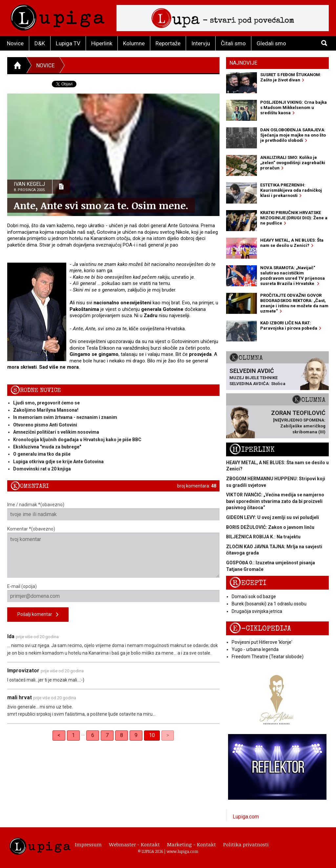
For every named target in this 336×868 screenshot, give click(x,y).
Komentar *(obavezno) (113, 552)
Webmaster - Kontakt (134, 844)
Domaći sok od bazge (254, 597)
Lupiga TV (68, 43)
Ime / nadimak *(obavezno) (113, 511)
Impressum (88, 844)
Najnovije (243, 63)
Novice (15, 43)
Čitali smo (233, 43)
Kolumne (134, 43)
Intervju (201, 43)
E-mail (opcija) (113, 593)
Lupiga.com (246, 817)
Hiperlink (102, 43)
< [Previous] (59, 735)
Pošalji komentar (38, 615)
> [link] (168, 735)
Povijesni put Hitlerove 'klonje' (262, 642)
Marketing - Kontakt (191, 844)
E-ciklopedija (260, 629)
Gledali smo (271, 43)
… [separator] (83, 734)
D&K (40, 43)
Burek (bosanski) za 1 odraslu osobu (269, 604)
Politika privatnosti (246, 844)
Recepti (248, 583)
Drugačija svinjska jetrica (257, 611)
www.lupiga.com (182, 851)
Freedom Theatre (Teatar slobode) (268, 657)
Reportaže (168, 43)
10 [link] (152, 735)
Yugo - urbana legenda (255, 649)
